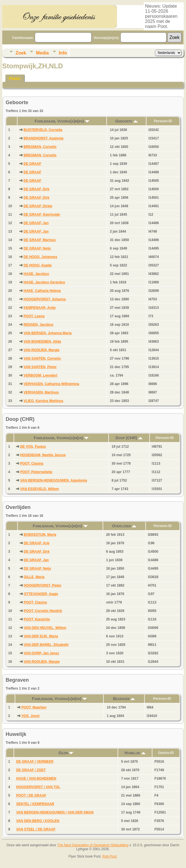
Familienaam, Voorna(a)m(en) (62, 121)
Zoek (21, 53)
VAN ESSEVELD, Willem (39, 489)
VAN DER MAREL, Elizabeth (46, 645)
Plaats (15, 78)
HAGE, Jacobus (36, 274)
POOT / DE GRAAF (31, 795)
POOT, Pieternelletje (36, 472)
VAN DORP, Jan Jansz (41, 653)
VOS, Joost (31, 716)
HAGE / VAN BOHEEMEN (36, 779)
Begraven (124, 699)
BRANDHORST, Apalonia (43, 138)
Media (42, 53)
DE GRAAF (32, 164)
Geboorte (126, 121)
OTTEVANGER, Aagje (41, 594)
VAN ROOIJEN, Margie (41, 350)
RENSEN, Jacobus (38, 325)
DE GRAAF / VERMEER (35, 762)
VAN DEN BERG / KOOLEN (38, 821)
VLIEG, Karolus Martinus (43, 401)
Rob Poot (109, 856)
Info (63, 53)
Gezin (66, 753)
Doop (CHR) (129, 438)
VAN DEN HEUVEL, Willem (45, 628)
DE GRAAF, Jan (36, 223)
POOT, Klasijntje (37, 619)
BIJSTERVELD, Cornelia (43, 130)
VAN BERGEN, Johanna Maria (47, 333)
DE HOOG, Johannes (40, 257)
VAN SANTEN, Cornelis (42, 358)
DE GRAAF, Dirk (36, 189)
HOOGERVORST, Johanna (45, 299)
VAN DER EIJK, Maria (41, 636)
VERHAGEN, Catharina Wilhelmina (51, 384)
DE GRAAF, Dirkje (38, 206)
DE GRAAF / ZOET (31, 770)
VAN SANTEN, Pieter (40, 367)
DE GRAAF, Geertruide (42, 215)
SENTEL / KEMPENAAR (35, 804)
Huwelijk (135, 753)
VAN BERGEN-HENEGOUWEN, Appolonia (54, 480)
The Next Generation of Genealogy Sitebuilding (93, 845)
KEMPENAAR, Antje (40, 308)
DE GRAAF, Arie (37, 543)
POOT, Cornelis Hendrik (43, 611)
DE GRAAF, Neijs (37, 248)
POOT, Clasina (32, 463)
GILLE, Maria (34, 577)
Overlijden (124, 526)
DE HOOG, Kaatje (37, 265)
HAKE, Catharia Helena (42, 291)
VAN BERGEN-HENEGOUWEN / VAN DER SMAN (55, 812)
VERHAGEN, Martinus (41, 392)
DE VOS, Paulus (33, 447)
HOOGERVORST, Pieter (43, 585)
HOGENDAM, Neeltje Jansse (43, 455)
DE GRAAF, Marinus (40, 240)
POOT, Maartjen (34, 707)
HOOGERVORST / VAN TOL (38, 787)
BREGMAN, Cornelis (40, 147)
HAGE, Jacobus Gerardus (44, 282)
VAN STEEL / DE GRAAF (36, 829)
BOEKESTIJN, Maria (40, 535)
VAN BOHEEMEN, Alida (42, 342)
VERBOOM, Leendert (40, 375)
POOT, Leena (34, 316)
